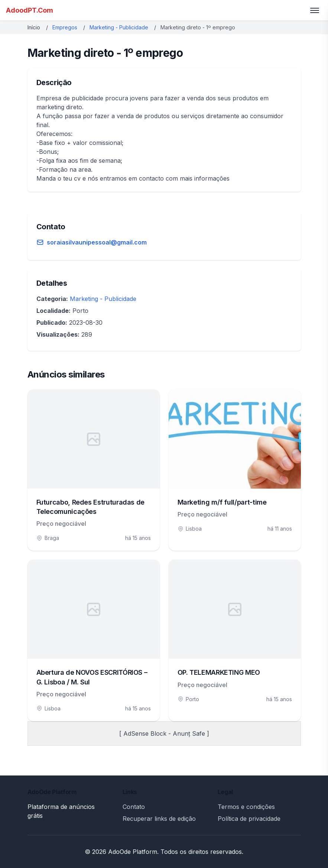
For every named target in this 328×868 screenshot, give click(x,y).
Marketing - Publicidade (119, 27)
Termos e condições (246, 807)
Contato (134, 807)
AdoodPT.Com (30, 10)
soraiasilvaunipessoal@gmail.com (97, 242)
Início (34, 27)
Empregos (65, 27)
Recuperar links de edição (159, 819)
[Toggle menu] (315, 10)
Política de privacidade (249, 819)
